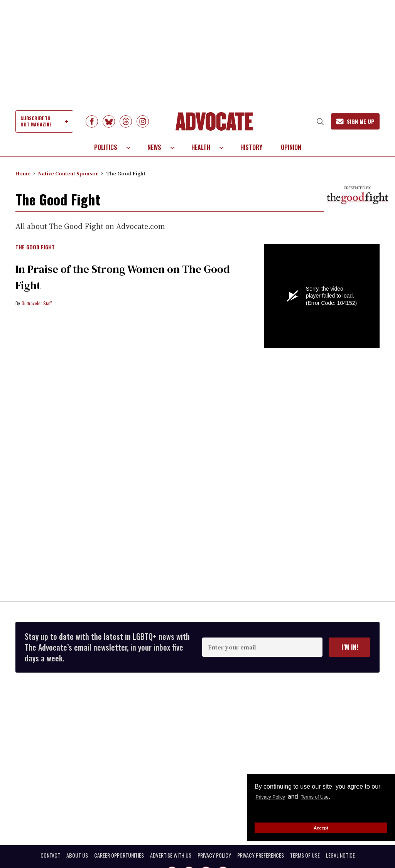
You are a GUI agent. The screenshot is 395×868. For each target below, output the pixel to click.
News (154, 147)
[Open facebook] (92, 121)
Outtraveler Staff (37, 303)
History (251, 147)
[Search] (309, 121)
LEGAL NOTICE (340, 855)
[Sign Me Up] (350, 121)
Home (23, 173)
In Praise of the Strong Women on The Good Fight (130, 276)
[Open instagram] (143, 121)
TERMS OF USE (305, 855)
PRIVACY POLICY (214, 855)
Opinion (291, 147)
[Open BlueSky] (109, 121)
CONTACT (50, 855)
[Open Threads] (126, 121)
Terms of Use (329, 797)
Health (201, 147)
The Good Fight (35, 247)
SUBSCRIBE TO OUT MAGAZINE (36, 121)
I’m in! (350, 647)
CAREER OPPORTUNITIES (119, 855)
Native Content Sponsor (68, 173)
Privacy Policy (275, 797)
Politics (106, 147)
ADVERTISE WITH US (171, 855)
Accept (321, 827)
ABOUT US (77, 855)
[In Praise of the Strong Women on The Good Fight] (133, 384)
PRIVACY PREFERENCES (261, 855)
